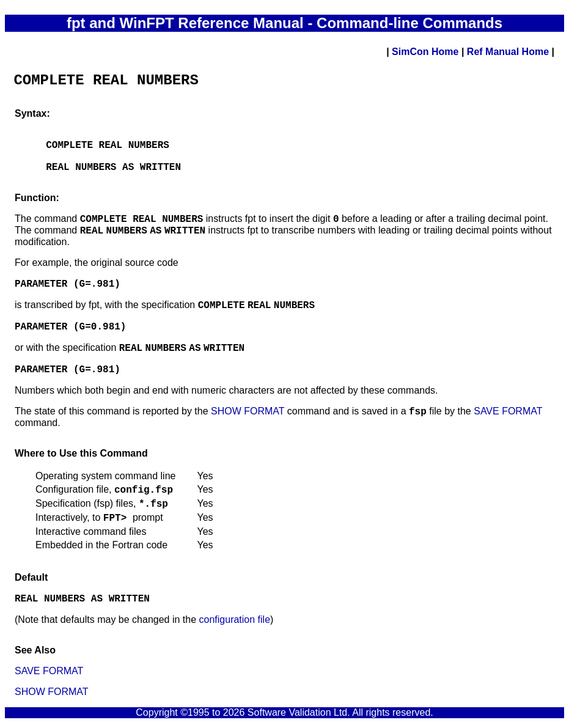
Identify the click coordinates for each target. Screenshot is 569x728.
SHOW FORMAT (248, 411)
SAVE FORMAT (508, 411)
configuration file (235, 620)
